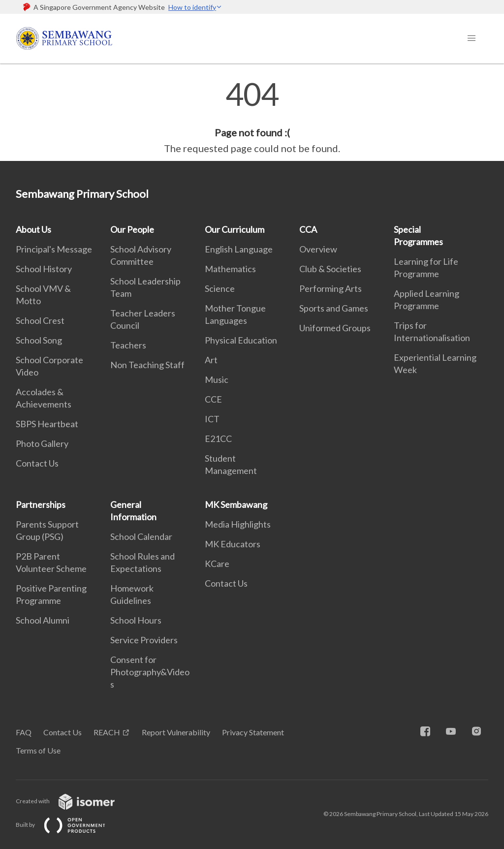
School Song (39, 340)
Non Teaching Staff (147, 365)
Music (217, 379)
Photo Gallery (42, 443)
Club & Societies (330, 269)
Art (211, 360)
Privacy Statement (253, 732)
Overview (318, 249)
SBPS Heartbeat (47, 424)
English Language (239, 249)
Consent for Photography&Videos (150, 672)
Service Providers (144, 640)
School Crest (40, 320)
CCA (308, 229)
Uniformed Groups (335, 328)
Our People (132, 229)
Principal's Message (54, 249)
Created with (73, 801)
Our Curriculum (235, 229)
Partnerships (41, 504)
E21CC (218, 439)
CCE (213, 399)
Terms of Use (38, 750)
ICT (212, 419)
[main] (252, 117)
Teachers (128, 345)
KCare (217, 564)
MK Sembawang (236, 504)
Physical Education (241, 340)
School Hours (136, 620)
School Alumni (43, 620)
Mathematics (230, 269)
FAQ (24, 732)
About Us (33, 229)
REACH (107, 732)
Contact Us (37, 463)
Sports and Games (334, 308)
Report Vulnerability (176, 732)
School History (44, 269)
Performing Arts (331, 288)
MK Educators (233, 544)
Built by (68, 825)
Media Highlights (238, 524)
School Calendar (141, 536)
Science (220, 288)
